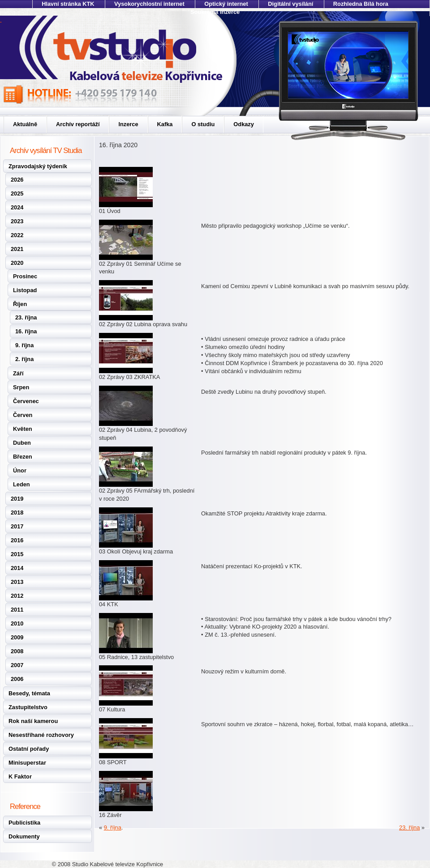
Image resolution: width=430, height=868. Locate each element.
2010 (17, 623)
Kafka (165, 124)
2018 (17, 513)
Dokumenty (24, 836)
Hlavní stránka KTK (68, 4)
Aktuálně (25, 124)
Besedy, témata (29, 693)
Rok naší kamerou (33, 721)
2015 (17, 554)
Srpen (21, 387)
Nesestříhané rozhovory (41, 735)
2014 (17, 568)
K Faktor (20, 777)
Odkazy (244, 124)
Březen (23, 457)
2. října (24, 359)
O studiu (203, 124)
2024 (17, 207)
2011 (17, 610)
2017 (17, 526)
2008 (17, 651)
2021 (17, 249)
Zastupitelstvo (28, 707)
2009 (17, 637)
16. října (26, 331)
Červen (23, 415)
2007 (17, 665)
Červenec (26, 401)
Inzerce (128, 124)
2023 (17, 221)
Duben (22, 443)
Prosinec (25, 276)
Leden (21, 484)
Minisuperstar (27, 763)
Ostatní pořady (29, 749)
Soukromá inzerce (215, 12)
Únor (20, 470)
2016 (17, 540)
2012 (17, 596)
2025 (17, 194)
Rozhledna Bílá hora (361, 4)
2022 (17, 235)
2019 (17, 499)
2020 (17, 263)
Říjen (20, 304)
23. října (26, 317)
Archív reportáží (78, 124)
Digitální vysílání (290, 4)
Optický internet (226, 4)
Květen (23, 429)
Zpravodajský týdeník (38, 166)
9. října (24, 345)
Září (18, 373)
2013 (17, 582)
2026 (17, 180)
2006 (17, 679)
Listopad (25, 290)
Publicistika (24, 823)
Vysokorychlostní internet (149, 4)
